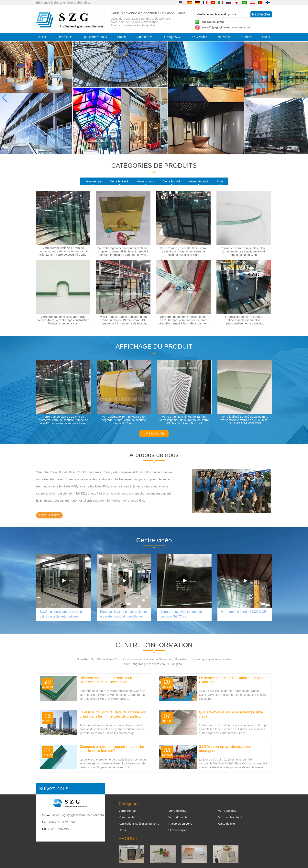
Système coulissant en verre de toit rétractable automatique (62, 614)
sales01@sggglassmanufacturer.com (226, 27)
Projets (122, 37)
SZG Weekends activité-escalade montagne (225, 749)
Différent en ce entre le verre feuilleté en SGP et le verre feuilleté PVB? (111, 680)
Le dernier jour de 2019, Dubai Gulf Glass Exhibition (232, 680)
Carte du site (226, 824)
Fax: (45, 822)
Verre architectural (230, 817)
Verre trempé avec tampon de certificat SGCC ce (181, 614)
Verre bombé (172, 181)
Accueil (43, 37)
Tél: (44, 829)
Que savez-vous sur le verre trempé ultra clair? (231, 714)
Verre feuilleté (119, 181)
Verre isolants (146, 181)
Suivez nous (54, 788)
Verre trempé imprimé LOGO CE (244, 612)
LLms (122, 830)
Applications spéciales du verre (139, 824)
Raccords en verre (180, 824)
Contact (247, 37)
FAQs (266, 37)
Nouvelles (224, 37)
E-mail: (47, 815)
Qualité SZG (145, 37)
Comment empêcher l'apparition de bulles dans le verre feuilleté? (112, 749)
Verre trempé (93, 181)
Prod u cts (66, 37)
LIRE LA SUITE (154, 433)
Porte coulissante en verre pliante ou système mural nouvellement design (123, 614)
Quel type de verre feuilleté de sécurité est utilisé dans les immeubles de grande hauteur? (113, 714)
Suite (220, 181)
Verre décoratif (199, 181)
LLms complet (177, 830)
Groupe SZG (173, 37)
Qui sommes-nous (95, 37)
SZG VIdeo (199, 37)
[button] (146, 151)
